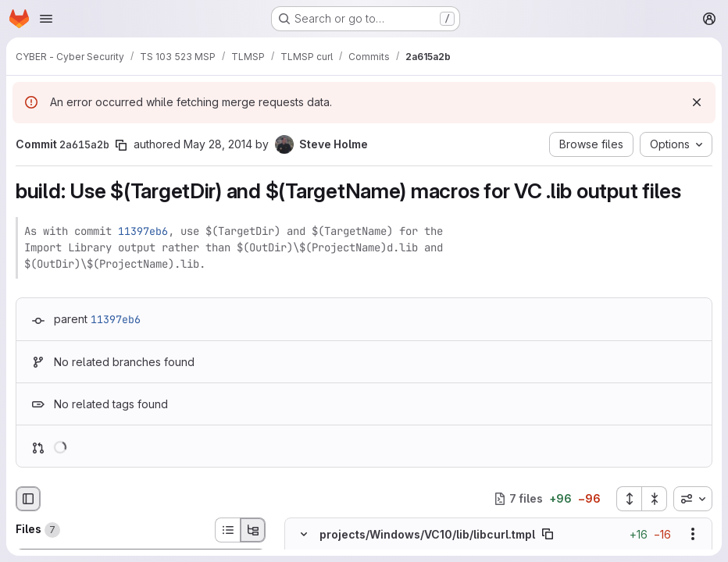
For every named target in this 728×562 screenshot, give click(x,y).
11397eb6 (143, 231)
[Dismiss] (697, 102)
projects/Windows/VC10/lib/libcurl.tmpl (427, 534)
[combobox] (693, 499)
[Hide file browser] (28, 499)
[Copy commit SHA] (121, 145)
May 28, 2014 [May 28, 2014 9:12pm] (218, 144)
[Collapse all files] (655, 499)
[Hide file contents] (304, 534)
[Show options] (693, 534)
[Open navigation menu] (46, 19)
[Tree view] (253, 530)
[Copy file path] (548, 534)
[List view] (227, 530)
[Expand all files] (629, 499)
